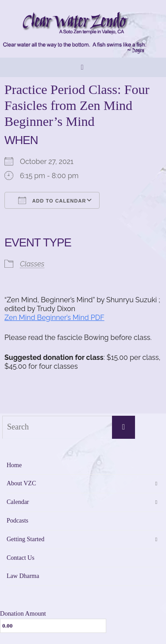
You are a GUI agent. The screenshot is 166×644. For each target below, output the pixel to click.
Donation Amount (23, 613)
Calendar (18, 502)
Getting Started (25, 539)
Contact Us (21, 558)
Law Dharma (23, 576)
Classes (32, 264)
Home (14, 465)
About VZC (21, 483)
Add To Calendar (52, 200)
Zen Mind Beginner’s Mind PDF (54, 318)
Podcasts (17, 521)
